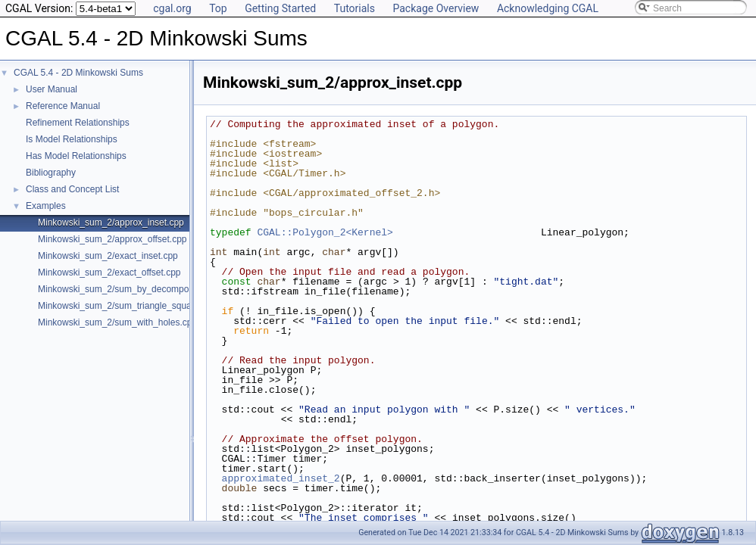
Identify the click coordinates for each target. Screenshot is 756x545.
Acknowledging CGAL (548, 8)
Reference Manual (63, 106)
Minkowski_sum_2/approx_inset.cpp (111, 223)
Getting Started (280, 8)
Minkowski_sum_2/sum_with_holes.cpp (117, 322)
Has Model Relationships (76, 156)
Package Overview (436, 8)
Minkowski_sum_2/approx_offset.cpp (112, 239)
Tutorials (355, 8)
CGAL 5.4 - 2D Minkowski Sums (78, 73)
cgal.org (172, 8)
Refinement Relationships (78, 123)
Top (218, 8)
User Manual (52, 89)
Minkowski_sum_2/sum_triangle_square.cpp (127, 306)
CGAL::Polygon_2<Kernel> (325, 232)
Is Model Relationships (72, 139)
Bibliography (51, 173)
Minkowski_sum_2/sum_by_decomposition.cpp (133, 289)
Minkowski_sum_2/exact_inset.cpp (108, 256)
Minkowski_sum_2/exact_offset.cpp (109, 272)
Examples (46, 206)
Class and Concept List (72, 189)
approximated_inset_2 (281, 478)
